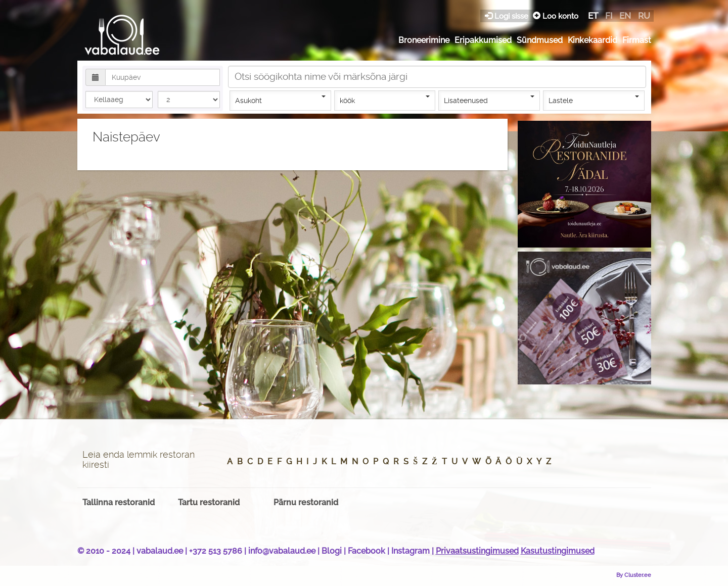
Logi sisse (508, 16)
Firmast (637, 40)
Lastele (594, 100)
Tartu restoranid (209, 502)
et (593, 16)
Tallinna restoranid (119, 502)
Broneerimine (424, 40)
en (625, 16)
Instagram (411, 551)
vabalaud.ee (160, 551)
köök (385, 100)
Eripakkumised (483, 40)
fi (609, 16)
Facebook (367, 551)
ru (644, 16)
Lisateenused (489, 100)
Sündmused (540, 40)
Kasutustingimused (558, 551)
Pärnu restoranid (306, 502)
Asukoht (280, 100)
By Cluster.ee (634, 575)
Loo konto (556, 16)
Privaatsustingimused (477, 551)
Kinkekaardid (593, 40)
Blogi (332, 551)
